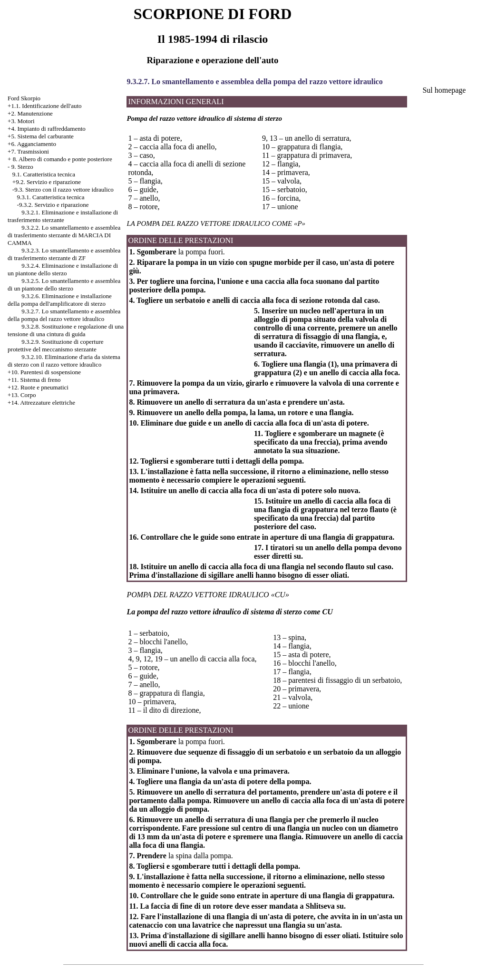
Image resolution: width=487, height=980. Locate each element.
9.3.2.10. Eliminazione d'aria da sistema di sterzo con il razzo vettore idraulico (64, 361)
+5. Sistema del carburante (41, 136)
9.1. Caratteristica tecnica (44, 174)
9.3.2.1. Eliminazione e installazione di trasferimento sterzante (63, 216)
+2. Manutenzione (30, 113)
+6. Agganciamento (32, 144)
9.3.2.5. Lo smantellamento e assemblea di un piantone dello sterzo (64, 285)
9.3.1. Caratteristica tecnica (51, 197)
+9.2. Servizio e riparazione (47, 182)
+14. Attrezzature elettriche (41, 403)
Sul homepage (444, 90)
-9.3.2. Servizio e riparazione (53, 205)
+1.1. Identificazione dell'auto (45, 106)
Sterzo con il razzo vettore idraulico (69, 189)
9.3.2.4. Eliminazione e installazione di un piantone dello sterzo (63, 269)
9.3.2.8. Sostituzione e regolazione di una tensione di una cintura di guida (66, 330)
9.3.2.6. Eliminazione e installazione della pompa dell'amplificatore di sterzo (60, 300)
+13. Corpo (22, 395)
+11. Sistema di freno (34, 380)
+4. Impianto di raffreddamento (47, 129)
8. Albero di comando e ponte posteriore (63, 159)
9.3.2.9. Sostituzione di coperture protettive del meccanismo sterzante (55, 345)
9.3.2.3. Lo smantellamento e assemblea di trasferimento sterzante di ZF (64, 254)
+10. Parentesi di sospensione (44, 372)
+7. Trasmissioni (28, 151)
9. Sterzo (22, 167)
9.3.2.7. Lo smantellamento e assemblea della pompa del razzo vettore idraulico (64, 315)
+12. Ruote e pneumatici (38, 387)
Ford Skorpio (24, 98)
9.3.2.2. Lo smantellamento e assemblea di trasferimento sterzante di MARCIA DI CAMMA (64, 235)
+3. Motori (21, 121)
